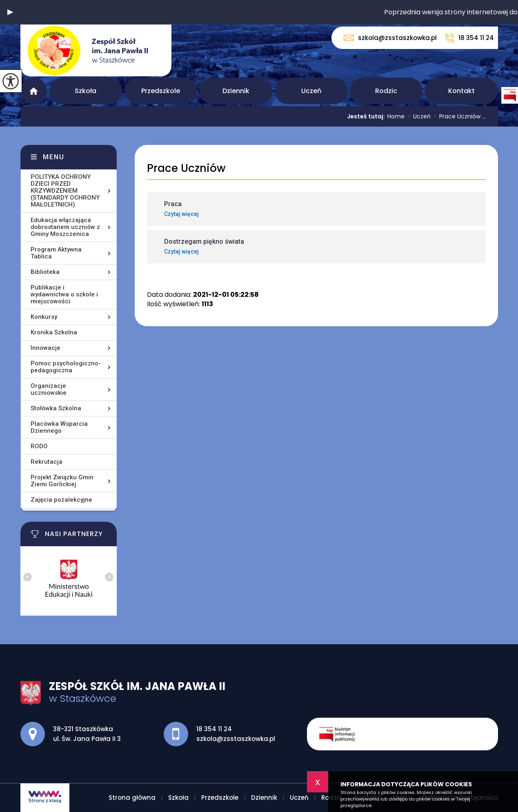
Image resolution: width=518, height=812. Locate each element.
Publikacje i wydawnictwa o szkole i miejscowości (64, 294)
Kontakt (461, 91)
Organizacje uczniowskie (49, 389)
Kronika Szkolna (54, 332)
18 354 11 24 (469, 38)
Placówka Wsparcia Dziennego (59, 427)
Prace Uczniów (186, 168)
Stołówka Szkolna (56, 408)
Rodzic (386, 91)
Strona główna (34, 91)
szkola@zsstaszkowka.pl (390, 38)
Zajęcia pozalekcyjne (61, 500)
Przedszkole (161, 91)
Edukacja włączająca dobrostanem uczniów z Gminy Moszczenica (65, 227)
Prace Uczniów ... (458, 116)
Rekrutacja (47, 462)
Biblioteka (45, 272)
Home (396, 116)
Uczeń (311, 91)
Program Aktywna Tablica (56, 253)
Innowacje (46, 348)
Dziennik (236, 91)
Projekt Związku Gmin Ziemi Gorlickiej (62, 481)
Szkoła (86, 91)
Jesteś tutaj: (367, 116)
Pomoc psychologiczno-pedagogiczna (66, 367)
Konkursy (44, 317)
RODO (39, 446)
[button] (10, 12)
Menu (54, 157)
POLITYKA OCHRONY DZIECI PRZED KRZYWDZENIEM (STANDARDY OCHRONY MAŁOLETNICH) (65, 191)
